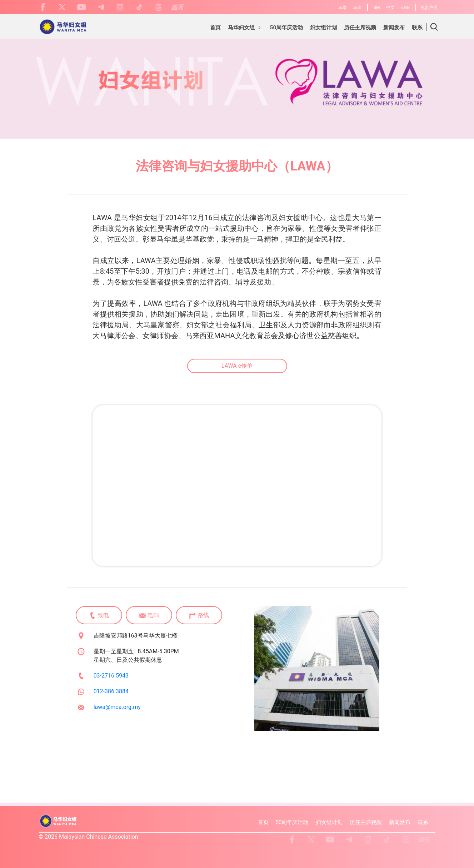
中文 (390, 8)
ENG (405, 8)
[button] (245, 29)
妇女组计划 (329, 822)
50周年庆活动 (292, 822)
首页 (263, 822)
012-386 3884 (111, 691)
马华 (342, 8)
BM (377, 8)
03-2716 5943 (111, 676)
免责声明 (429, 8)
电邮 (149, 616)
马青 (357, 8)
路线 (199, 616)
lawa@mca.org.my (117, 707)
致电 (99, 616)
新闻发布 (400, 822)
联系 (423, 822)
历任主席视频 (366, 822)
